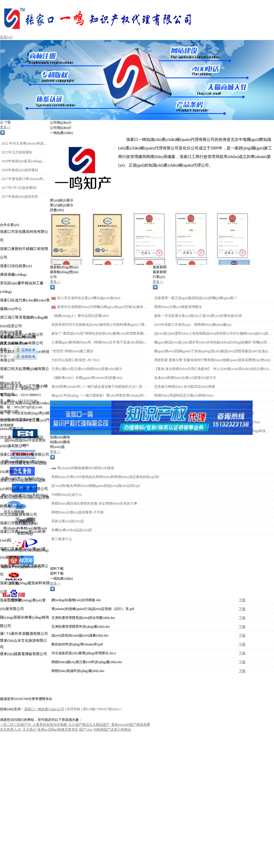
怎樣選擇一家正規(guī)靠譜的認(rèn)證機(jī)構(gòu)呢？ (196, 298)
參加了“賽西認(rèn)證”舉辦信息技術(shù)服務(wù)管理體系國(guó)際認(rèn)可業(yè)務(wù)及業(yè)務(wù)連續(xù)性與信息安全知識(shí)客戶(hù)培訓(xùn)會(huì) (100, 333)
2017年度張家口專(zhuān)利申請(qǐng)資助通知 (25, 179)
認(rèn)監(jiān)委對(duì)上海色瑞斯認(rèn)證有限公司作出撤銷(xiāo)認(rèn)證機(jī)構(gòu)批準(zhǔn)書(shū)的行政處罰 (213, 333)
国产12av (86, 729)
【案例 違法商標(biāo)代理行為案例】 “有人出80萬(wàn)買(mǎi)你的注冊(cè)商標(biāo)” (213, 369)
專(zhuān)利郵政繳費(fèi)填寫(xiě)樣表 (86, 468)
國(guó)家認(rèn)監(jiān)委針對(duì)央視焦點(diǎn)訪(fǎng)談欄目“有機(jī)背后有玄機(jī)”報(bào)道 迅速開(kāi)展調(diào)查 (213, 342)
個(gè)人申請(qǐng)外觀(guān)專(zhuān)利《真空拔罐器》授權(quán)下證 (100, 404)
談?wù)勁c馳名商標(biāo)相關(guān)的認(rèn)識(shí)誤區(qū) (96, 486)
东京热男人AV (11, 729)
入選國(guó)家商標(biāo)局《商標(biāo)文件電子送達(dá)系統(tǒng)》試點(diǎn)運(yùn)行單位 (100, 342)
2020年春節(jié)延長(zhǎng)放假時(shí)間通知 (25, 161)
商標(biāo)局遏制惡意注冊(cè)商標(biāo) (184, 395)
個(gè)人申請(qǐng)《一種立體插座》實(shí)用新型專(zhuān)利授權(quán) (100, 395)
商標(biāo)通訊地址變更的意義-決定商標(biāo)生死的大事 (94, 503)
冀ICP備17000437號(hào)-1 (102, 709)
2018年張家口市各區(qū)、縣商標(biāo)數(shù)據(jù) (193, 325)
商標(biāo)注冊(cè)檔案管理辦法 (178, 307)
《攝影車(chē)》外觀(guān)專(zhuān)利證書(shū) (87, 378)
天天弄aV (30, 729)
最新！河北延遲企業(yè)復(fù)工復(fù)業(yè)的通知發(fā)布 (198, 316)
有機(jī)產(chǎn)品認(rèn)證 (72, 530)
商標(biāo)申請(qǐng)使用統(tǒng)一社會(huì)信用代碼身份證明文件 (204, 413)
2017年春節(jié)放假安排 (20, 197)
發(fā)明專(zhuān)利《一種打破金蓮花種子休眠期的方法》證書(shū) (100, 387)
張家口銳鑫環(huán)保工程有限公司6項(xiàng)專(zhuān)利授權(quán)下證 (100, 431)
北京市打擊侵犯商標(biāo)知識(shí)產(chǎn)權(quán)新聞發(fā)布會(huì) (207, 422)
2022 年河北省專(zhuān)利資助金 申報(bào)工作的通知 (25, 143)
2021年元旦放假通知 (17, 152)
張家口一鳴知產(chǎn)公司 (44, 709)
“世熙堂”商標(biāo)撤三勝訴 (72, 351)
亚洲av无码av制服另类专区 (58, 729)
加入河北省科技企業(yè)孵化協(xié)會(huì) (89, 298)
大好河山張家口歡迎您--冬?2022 (75, 360)
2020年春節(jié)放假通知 (20, 170)
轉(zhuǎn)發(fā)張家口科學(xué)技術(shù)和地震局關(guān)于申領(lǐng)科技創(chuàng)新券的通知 (213, 431)
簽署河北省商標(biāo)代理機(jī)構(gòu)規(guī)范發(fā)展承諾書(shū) (103, 307)
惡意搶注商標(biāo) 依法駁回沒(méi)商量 (185, 387)
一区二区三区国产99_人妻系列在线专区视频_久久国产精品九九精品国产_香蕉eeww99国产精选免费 (75, 725)
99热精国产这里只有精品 (112, 729)
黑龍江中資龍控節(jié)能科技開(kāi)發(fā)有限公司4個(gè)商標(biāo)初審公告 (100, 413)
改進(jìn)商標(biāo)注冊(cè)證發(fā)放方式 (185, 378)
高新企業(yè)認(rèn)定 (68, 521)
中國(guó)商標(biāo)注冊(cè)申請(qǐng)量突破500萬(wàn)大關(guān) (204, 404)
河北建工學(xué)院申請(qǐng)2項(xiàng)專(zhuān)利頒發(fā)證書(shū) (100, 422)
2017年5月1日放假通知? (19, 188)
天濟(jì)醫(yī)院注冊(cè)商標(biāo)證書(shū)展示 (87, 369)
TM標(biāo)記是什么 (67, 495)
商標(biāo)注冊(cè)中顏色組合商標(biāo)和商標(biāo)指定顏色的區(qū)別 (105, 477)
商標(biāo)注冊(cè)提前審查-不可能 (77, 512)
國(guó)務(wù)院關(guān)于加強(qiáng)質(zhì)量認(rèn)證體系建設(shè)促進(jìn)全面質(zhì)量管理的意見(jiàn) (213, 351)
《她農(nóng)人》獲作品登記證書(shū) (80, 316)
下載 (242, 600)
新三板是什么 (62, 539)
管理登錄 (73, 709)
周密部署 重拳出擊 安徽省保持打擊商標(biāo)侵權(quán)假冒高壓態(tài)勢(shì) (212, 360)
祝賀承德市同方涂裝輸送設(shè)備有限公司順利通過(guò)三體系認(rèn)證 (100, 325)
